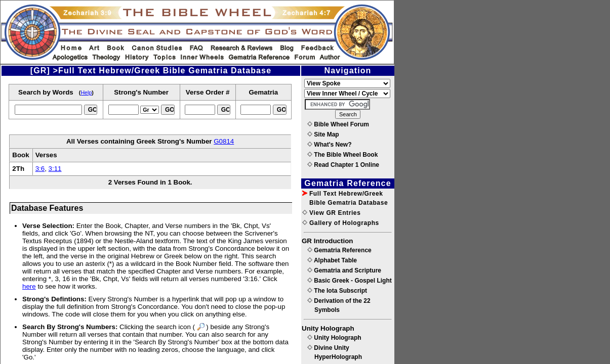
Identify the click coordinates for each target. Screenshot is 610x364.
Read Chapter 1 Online (343, 165)
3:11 (55, 169)
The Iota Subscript (337, 291)
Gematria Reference (339, 250)
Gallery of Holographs (341, 223)
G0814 (224, 141)
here (29, 286)
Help (86, 93)
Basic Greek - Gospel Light (350, 281)
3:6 (40, 169)
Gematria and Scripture (344, 270)
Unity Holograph (334, 338)
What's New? (330, 145)
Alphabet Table (332, 260)
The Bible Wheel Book (342, 155)
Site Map (323, 134)
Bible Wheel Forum (338, 124)
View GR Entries (331, 213)
